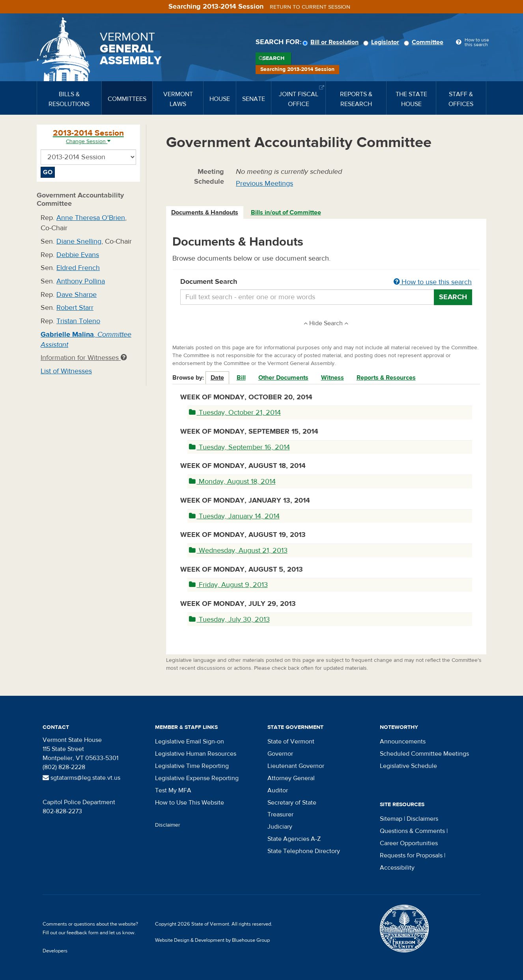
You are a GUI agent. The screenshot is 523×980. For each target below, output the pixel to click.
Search (274, 58)
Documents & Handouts (205, 212)
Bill (241, 378)
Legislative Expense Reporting (197, 778)
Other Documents (283, 378)
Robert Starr (75, 308)
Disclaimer (168, 825)
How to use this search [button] (433, 282)
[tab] (205, 213)
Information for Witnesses (84, 358)
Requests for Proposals (411, 855)
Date (217, 378)
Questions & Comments (412, 831)
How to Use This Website (190, 803)
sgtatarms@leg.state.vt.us (81, 778)
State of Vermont (291, 742)
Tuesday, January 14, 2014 (234, 516)
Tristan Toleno (78, 321)
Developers (55, 951)
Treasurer (280, 814)
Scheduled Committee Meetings (424, 754)
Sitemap (391, 819)
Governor (280, 754)
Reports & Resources (386, 378)
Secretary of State (292, 803)
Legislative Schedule (408, 766)
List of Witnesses (66, 371)
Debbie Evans (78, 255)
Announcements (403, 742)
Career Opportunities (409, 843)
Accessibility (397, 868)
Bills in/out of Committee (286, 212)
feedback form (83, 933)
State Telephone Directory (304, 851)
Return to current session (310, 7)
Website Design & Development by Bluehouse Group (212, 940)
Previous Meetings (264, 184)
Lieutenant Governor (296, 766)
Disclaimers (422, 819)
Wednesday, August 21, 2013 (238, 551)
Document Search (326, 282)
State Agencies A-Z (294, 839)
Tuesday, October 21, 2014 (235, 413)
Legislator (382, 42)
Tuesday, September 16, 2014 (239, 447)
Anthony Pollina (81, 281)
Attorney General (291, 778)
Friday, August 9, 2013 (228, 585)
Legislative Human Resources (196, 754)
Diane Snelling (79, 241)
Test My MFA (173, 790)
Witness (332, 378)
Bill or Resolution (332, 42)
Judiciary (280, 827)
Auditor (278, 790)
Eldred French (78, 268)
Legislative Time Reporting (192, 766)
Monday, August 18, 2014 (232, 482)
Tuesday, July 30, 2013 (229, 619)
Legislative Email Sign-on (190, 742)
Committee (425, 42)
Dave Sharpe (77, 295)
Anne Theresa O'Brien (91, 218)
